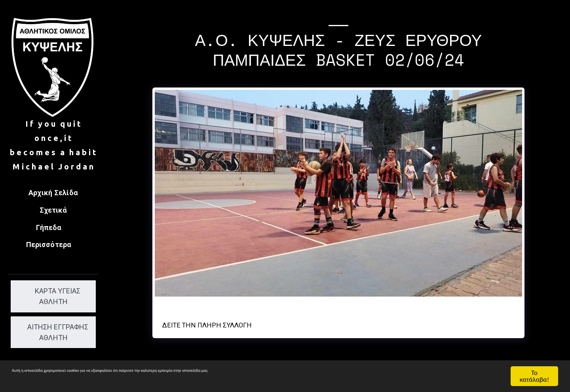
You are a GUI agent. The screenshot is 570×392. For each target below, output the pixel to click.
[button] (53, 228)
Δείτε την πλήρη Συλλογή (207, 325)
